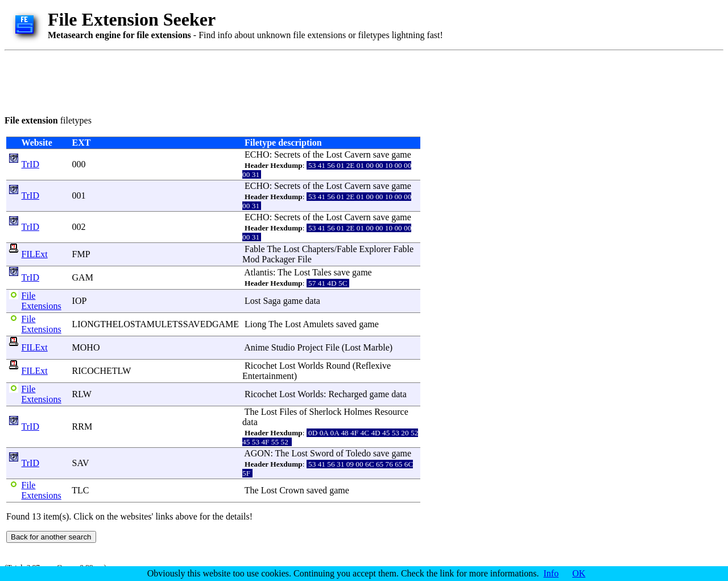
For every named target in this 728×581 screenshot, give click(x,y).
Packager (278, 259)
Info (551, 573)
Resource (391, 412)
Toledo (358, 453)
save (381, 154)
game (401, 154)
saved (346, 324)
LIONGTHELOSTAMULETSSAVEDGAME (156, 324)
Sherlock (326, 412)
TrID (30, 164)
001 (79, 195)
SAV (81, 463)
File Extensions (42, 301)
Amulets (318, 324)
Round (338, 366)
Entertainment (268, 376)
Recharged (348, 394)
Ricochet (261, 366)
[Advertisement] (212, 81)
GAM (83, 277)
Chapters (318, 249)
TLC (80, 490)
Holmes (358, 412)
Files (288, 412)
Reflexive (373, 366)
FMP (81, 254)
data (313, 301)
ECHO (257, 154)
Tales (322, 272)
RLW (82, 394)
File (305, 259)
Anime (257, 347)
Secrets (287, 154)
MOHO (86, 347)
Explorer (375, 249)
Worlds (311, 366)
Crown (292, 490)
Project (310, 347)
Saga (272, 301)
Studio (283, 347)
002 (79, 227)
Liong (255, 324)
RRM (82, 427)
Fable (255, 249)
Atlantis (258, 272)
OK (579, 573)
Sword (322, 453)
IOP (79, 301)
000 (79, 164)
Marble (377, 347)
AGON (257, 453)
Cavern (358, 154)
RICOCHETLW (102, 371)
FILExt (35, 254)
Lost (334, 154)
